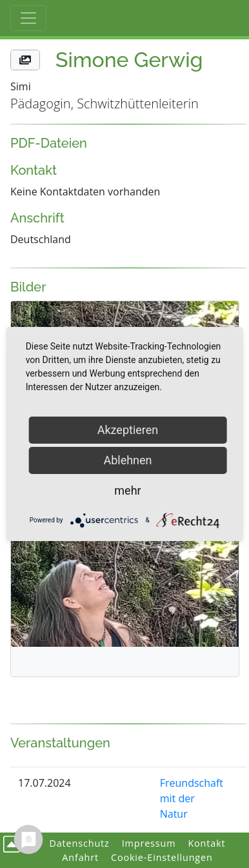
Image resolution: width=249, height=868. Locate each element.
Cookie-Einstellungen (162, 857)
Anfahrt (80, 857)
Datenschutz (79, 843)
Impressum (149, 843)
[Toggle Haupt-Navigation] (28, 18)
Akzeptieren (128, 430)
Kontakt (206, 843)
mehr (127, 490)
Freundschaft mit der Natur (192, 798)
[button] (25, 60)
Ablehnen (127, 460)
